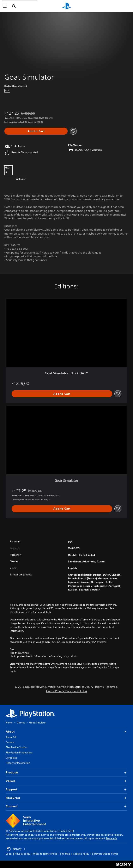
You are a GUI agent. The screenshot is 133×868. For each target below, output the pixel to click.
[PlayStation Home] (67, 6)
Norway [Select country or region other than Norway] (16, 849)
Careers (10, 742)
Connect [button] (66, 806)
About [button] (66, 732)
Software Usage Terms (105, 854)
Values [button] (66, 781)
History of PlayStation (18, 763)
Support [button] (66, 789)
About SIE (11, 737)
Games (21, 723)
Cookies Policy (81, 854)
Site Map (65, 854)
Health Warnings (19, 653)
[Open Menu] (5, 6)
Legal (9, 854)
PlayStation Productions (19, 752)
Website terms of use (45, 854)
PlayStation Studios (17, 747)
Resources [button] (66, 798)
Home (9, 723)
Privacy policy (23, 854)
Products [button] (66, 773)
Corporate (11, 758)
